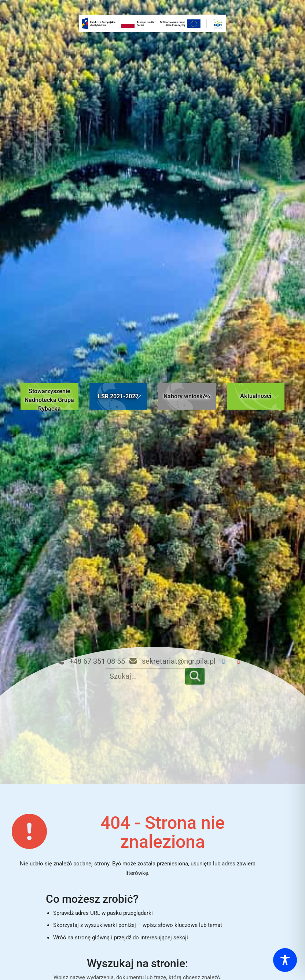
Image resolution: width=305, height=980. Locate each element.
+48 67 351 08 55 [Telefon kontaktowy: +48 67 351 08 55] (91, 661)
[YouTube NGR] (242, 661)
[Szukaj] (195, 676)
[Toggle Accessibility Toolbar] (285, 960)
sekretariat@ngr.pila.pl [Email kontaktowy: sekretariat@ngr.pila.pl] (172, 661)
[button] (49, 396)
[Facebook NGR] (227, 661)
